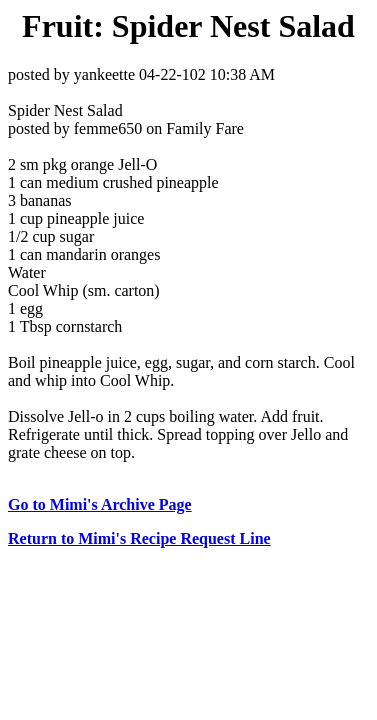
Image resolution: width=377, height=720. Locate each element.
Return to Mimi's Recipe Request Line (139, 538)
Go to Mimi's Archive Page (100, 504)
